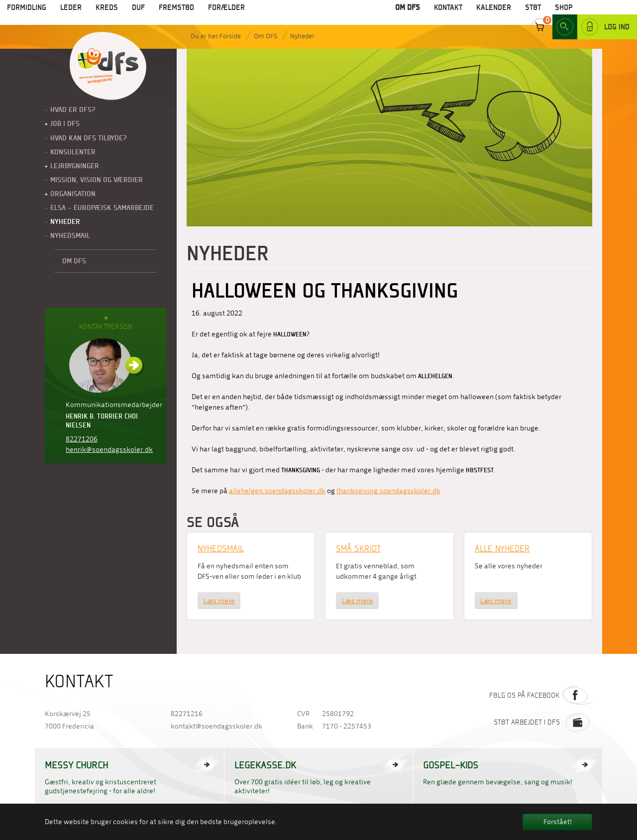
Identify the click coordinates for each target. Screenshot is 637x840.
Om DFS (265, 36)
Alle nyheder (502, 548)
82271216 (187, 714)
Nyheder (302, 36)
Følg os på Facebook (541, 695)
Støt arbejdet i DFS (543, 722)
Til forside (108, 67)
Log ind (605, 14)
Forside (230, 36)
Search (565, 14)
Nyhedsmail (221, 548)
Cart (540, 14)
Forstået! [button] (558, 822)
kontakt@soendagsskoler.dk (216, 726)
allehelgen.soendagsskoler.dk (277, 491)
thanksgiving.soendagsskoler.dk (388, 491)
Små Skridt (358, 548)
